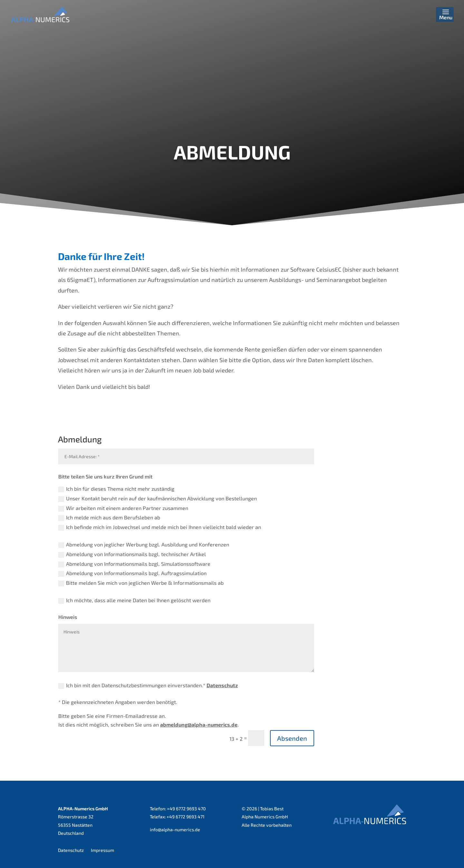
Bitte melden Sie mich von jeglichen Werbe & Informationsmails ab (141, 583)
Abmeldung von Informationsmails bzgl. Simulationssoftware (134, 564)
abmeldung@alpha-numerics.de (199, 724)
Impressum (102, 850)
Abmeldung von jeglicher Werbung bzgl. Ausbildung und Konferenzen (144, 545)
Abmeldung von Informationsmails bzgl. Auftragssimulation (132, 573)
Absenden (292, 738)
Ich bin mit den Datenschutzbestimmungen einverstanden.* (148, 685)
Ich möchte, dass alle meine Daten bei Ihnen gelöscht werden (134, 600)
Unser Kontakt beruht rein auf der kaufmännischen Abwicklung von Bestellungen (158, 499)
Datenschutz (222, 685)
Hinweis (68, 617)
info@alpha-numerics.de (175, 829)
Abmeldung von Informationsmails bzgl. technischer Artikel (132, 554)
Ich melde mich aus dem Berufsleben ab (109, 518)
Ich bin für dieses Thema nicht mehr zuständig (116, 489)
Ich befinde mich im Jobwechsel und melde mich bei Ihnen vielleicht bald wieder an (160, 527)
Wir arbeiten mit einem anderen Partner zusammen (123, 508)
